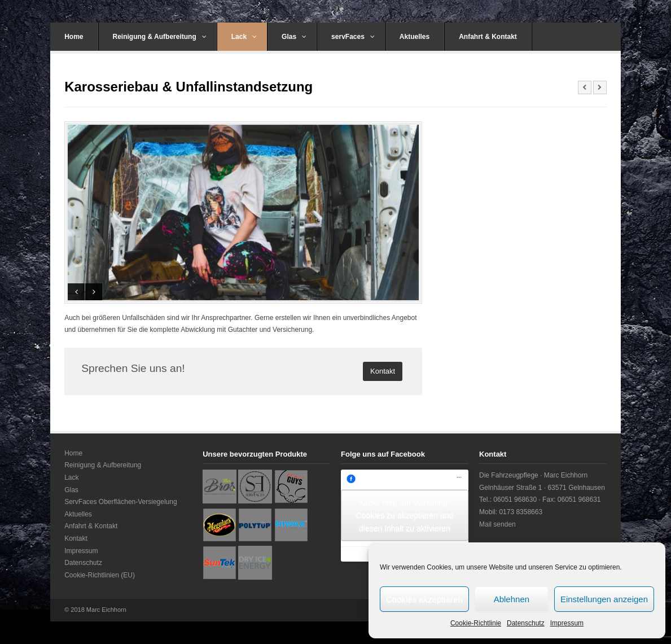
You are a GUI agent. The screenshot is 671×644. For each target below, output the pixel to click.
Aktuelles (415, 37)
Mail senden (497, 524)
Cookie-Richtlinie (476, 623)
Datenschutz (526, 623)
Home (74, 37)
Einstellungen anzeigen (604, 599)
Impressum (567, 623)
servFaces (353, 37)
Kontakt (76, 538)
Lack (244, 37)
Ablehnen (512, 599)
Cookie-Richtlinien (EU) (100, 575)
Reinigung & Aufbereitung (160, 37)
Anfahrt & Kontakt (488, 37)
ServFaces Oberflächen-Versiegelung (120, 502)
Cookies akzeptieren (424, 599)
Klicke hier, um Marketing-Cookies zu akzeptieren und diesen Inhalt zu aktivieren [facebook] (405, 515)
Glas (294, 37)
